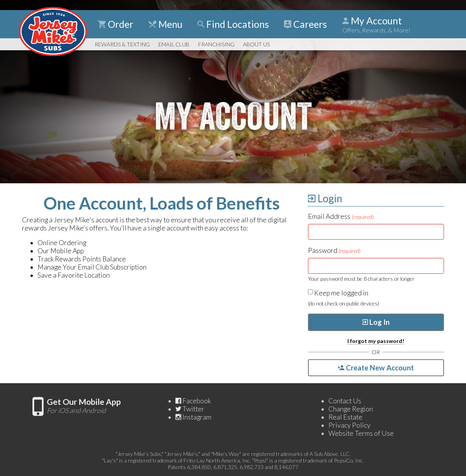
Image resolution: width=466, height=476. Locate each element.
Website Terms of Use (361, 433)
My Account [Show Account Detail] (376, 24)
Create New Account (376, 368)
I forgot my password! (376, 341)
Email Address (341, 216)
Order (116, 24)
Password (334, 250)
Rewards (122, 44)
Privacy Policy (349, 425)
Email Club (174, 44)
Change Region (351, 409)
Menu (166, 24)
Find (233, 24)
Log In (376, 322)
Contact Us (345, 401)
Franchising (216, 44)
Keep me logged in (338, 293)
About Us (256, 44)
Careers (305, 24)
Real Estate (345, 417)
